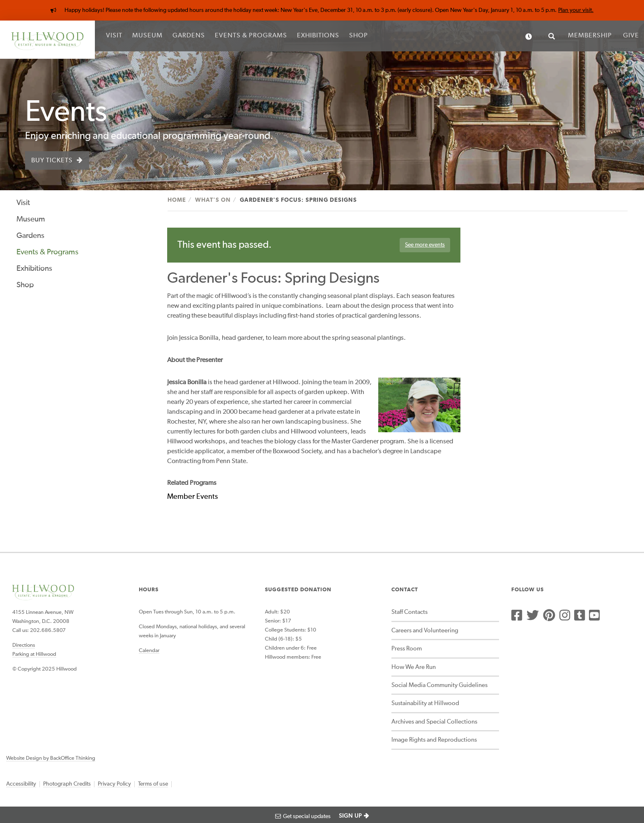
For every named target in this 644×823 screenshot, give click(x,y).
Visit (114, 36)
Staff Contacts (409, 612)
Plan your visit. (576, 10)
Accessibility (21, 784)
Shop (359, 36)
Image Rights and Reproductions (434, 740)
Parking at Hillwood (34, 654)
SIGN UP (350, 816)
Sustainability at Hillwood (425, 703)
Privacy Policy (114, 784)
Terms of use (153, 784)
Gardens (189, 36)
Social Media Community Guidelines (439, 685)
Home (177, 200)
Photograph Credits (67, 784)
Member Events (192, 497)
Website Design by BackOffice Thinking (51, 758)
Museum (147, 36)
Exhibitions (318, 36)
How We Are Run (414, 667)
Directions (24, 645)
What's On (213, 200)
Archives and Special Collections (434, 722)
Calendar (149, 651)
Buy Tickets (52, 161)
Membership (590, 36)
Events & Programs (251, 36)
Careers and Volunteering (425, 631)
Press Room (407, 649)
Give (631, 36)
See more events (425, 245)
